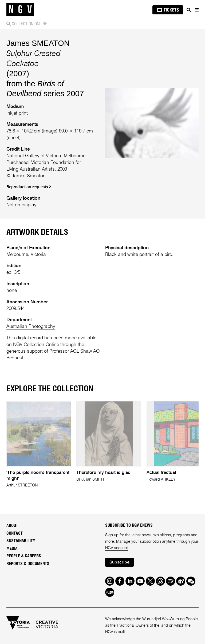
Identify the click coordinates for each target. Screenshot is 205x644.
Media (12, 549)
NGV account (117, 548)
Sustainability (21, 541)
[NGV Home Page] (20, 9)
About (12, 526)
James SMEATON (38, 43)
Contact (15, 533)
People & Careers (24, 556)
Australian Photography (31, 327)
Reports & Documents (28, 564)
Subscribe (119, 562)
